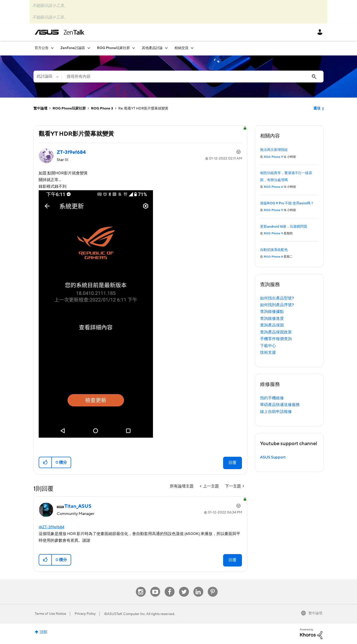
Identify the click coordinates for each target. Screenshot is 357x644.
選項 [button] (317, 108)
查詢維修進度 (272, 319)
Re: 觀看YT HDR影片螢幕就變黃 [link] (143, 108)
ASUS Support (273, 457)
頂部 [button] (43, 632)
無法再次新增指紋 (274, 150)
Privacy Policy (85, 614)
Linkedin (198, 587)
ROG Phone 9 (273, 157)
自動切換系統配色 (274, 250)
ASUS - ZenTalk (59, 32)
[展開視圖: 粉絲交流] (192, 48)
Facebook (170, 587)
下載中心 (268, 346)
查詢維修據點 (272, 312)
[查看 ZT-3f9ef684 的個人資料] (71, 152)
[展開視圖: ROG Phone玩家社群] (134, 48)
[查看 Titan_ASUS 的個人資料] (78, 506)
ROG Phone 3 (102, 108)
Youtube (155, 587)
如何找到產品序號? (277, 305)
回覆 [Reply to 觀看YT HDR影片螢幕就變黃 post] (233, 463)
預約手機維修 (272, 398)
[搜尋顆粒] (47, 77)
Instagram (141, 587)
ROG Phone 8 (273, 257)
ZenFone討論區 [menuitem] (73, 48)
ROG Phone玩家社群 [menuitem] (113, 48)
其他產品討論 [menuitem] (152, 48)
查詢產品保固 (272, 325)
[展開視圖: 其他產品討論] (166, 48)
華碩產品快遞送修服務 (280, 405)
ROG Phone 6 (273, 187)
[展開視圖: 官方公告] (52, 48)
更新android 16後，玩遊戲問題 (284, 227)
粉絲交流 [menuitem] (181, 48)
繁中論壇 (40, 108)
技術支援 (268, 352)
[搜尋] (193, 77)
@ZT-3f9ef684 (51, 527)
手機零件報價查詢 (276, 339)
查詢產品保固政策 (276, 332)
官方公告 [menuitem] (42, 48)
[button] (96, 314)
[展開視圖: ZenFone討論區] (89, 48)
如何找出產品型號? (277, 298)
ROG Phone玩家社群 (69, 108)
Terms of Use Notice (50, 614)
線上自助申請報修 (276, 412)
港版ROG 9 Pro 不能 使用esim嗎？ (287, 203)
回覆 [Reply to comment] (233, 560)
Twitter (184, 587)
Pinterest (213, 587)
